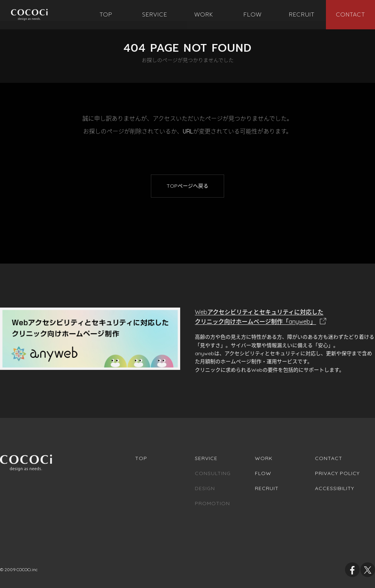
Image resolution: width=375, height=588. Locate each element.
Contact (329, 458)
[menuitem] (106, 15)
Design (205, 488)
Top (141, 458)
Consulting (213, 473)
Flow (263, 473)
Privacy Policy (337, 473)
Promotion (212, 503)
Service (206, 458)
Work (264, 458)
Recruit (267, 488)
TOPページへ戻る (187, 186)
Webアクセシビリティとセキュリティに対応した (285, 317)
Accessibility (335, 488)
